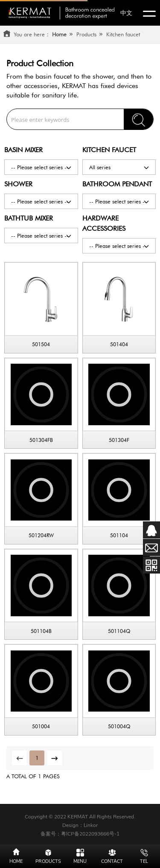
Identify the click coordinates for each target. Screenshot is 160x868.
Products (86, 34)
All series (120, 167)
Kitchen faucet (123, 34)
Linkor (91, 825)
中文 (126, 13)
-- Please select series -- (42, 167)
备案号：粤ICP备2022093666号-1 (80, 834)
